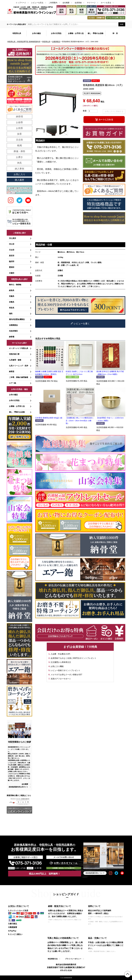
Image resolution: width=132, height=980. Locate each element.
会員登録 (78, 3)
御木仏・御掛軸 (15, 285)
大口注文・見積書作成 (96, 18)
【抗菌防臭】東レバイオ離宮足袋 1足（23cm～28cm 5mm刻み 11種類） (80, 421)
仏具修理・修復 (15, 360)
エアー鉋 (13, 383)
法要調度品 (56, 42)
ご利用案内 (53, 3)
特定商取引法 (53, 959)
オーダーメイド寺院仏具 (19, 348)
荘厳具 (12, 296)
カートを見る (106, 3)
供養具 (12, 302)
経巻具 (12, 290)
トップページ (21, 3)
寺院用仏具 (46, 42)
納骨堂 (12, 371)
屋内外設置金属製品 (17, 319)
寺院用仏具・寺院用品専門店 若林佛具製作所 (24, 42)
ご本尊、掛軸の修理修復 (19, 377)
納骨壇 (12, 337)
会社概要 (66, 3)
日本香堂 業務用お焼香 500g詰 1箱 (49, 418)
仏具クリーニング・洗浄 (19, 366)
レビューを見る (37, 3)
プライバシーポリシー (73, 959)
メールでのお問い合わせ (116, 18)
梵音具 (12, 308)
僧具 (11, 314)
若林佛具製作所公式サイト (18, 787)
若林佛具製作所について (95, 873)
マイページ (91, 3)
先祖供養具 (13, 331)
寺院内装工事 (14, 354)
